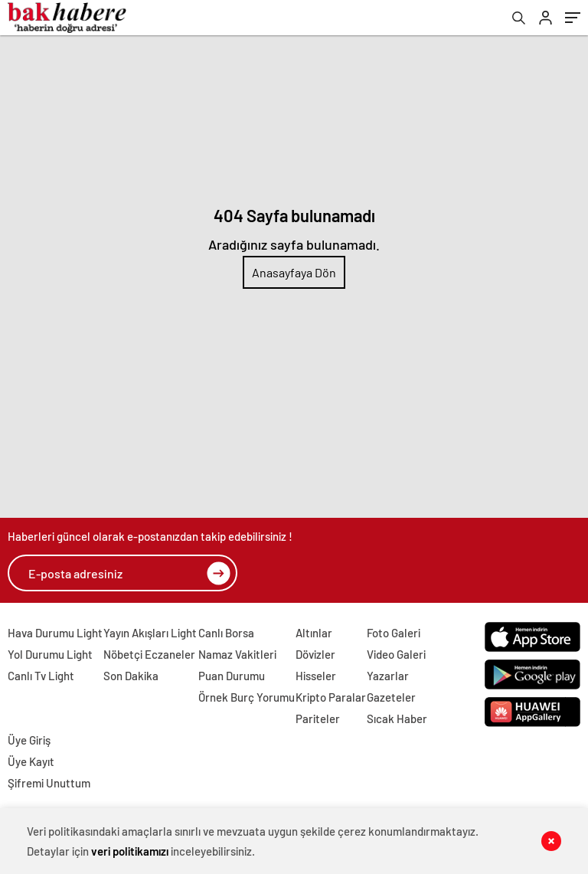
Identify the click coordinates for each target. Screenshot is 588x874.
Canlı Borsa (226, 633)
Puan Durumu (232, 676)
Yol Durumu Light (50, 654)
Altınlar (314, 633)
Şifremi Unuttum (49, 783)
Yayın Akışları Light (150, 633)
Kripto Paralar (331, 697)
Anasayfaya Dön (294, 272)
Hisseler (316, 676)
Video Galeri (396, 654)
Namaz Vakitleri (237, 654)
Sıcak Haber (397, 719)
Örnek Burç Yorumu (247, 697)
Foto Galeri (394, 633)
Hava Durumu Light (55, 633)
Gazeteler (391, 697)
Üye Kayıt (31, 761)
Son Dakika (131, 676)
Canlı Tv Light (41, 676)
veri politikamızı (130, 851)
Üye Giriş (29, 740)
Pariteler (318, 719)
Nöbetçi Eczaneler (149, 654)
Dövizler (315, 654)
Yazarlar (388, 676)
